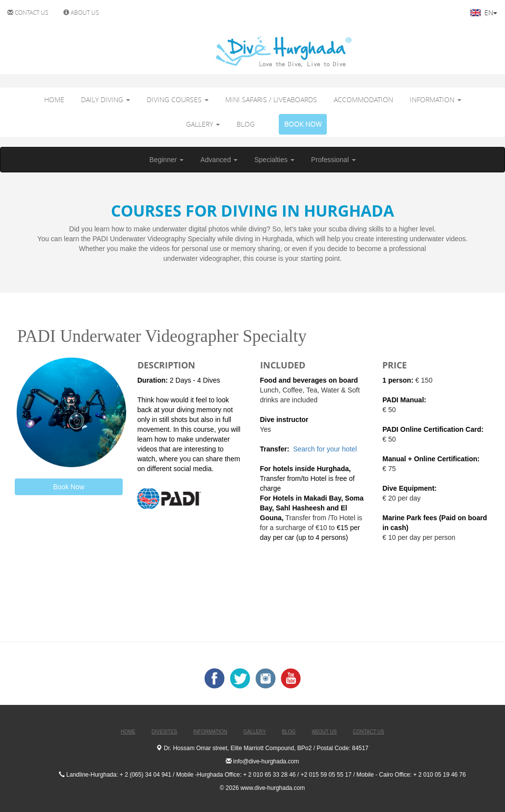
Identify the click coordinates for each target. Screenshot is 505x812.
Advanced (219, 160)
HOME (54, 99)
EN (484, 13)
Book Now (69, 487)
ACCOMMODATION (363, 99)
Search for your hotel (326, 449)
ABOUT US (81, 12)
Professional (333, 160)
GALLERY (203, 124)
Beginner (166, 160)
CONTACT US (28, 12)
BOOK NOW (303, 124)
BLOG (246, 124)
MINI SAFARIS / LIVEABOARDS (271, 99)
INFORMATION (436, 99)
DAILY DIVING (106, 99)
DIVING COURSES (178, 99)
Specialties (274, 160)
